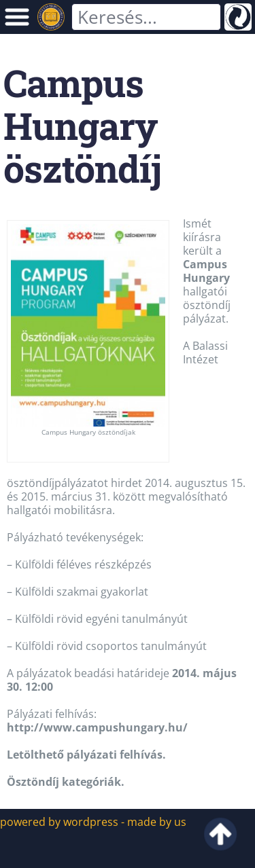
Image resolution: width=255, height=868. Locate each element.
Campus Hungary (206, 271)
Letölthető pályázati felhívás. (86, 755)
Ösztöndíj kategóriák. (66, 782)
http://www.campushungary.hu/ (97, 727)
